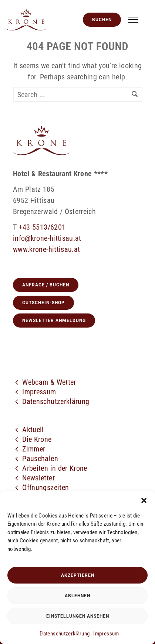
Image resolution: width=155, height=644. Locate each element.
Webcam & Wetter (49, 382)
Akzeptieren (78, 575)
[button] (144, 500)
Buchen (102, 20)
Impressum (106, 634)
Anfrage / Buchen (46, 285)
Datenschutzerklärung (65, 634)
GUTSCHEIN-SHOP (43, 303)
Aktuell (33, 430)
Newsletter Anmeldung (54, 321)
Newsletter (38, 478)
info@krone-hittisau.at (47, 238)
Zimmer (34, 449)
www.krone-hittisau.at (46, 249)
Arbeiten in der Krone (55, 468)
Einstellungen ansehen (78, 616)
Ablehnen (77, 596)
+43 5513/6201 (42, 227)
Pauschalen (40, 459)
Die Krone (37, 439)
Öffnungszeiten (46, 487)
